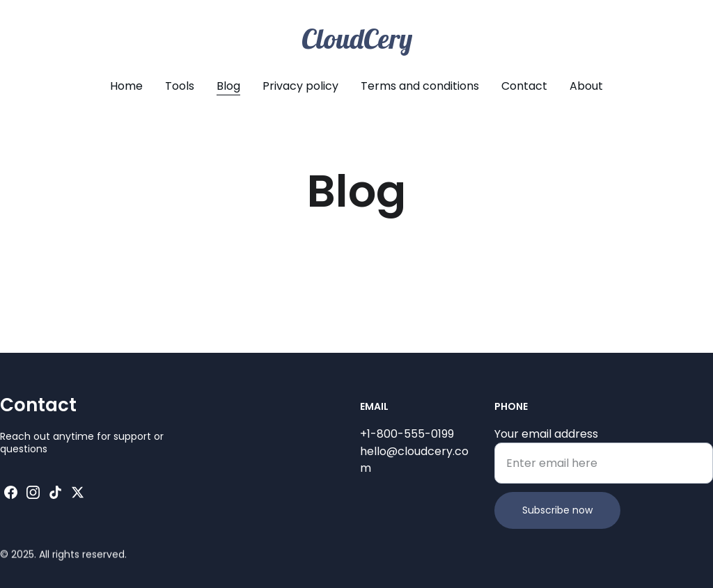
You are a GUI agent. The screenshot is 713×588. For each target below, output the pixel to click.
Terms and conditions (420, 86)
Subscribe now (557, 513)
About (586, 86)
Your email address (546, 437)
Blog (228, 86)
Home (126, 86)
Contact (524, 86)
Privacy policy (300, 86)
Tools (180, 86)
